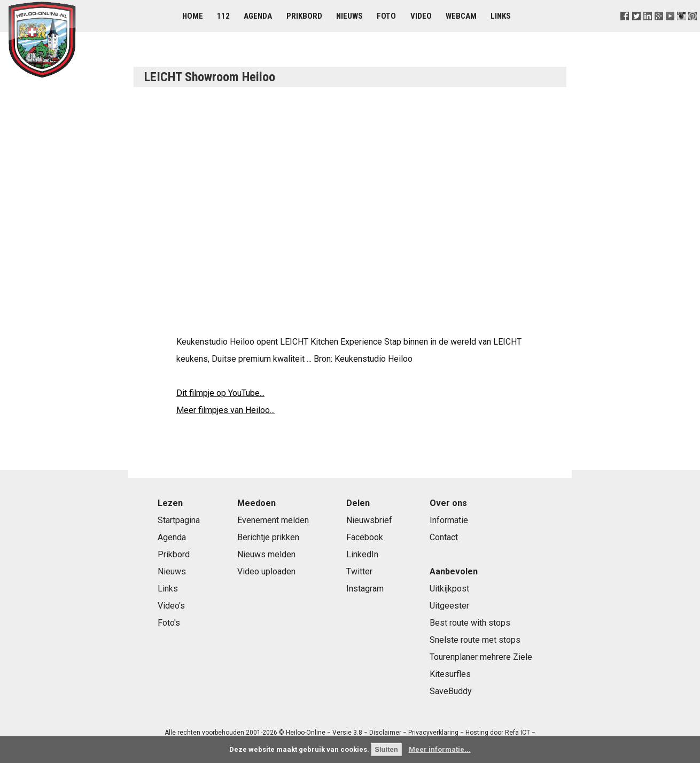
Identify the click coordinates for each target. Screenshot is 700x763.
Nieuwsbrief (369, 520)
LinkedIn (362, 554)
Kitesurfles (450, 674)
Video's (171, 606)
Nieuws (349, 16)
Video (421, 16)
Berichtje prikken (268, 537)
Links (501, 16)
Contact (444, 537)
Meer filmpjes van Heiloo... (225, 410)
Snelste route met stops (475, 640)
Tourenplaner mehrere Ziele (481, 657)
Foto (386, 16)
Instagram (365, 589)
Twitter (359, 571)
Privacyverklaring (433, 733)
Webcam (461, 16)
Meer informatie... (440, 749)
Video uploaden (266, 571)
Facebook (365, 537)
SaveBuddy (451, 691)
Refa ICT (518, 733)
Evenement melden (273, 520)
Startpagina (179, 520)
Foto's (169, 623)
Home (193, 16)
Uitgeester (449, 606)
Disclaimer (385, 733)
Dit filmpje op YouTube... (220, 393)
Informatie (449, 520)
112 (223, 16)
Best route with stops (470, 623)
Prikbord (304, 16)
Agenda (258, 16)
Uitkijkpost (449, 589)
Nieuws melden (266, 554)
